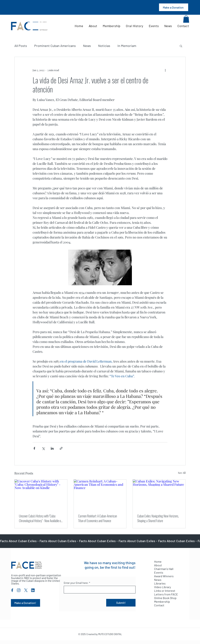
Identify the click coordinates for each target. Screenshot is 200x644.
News (87, 46)
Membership (162, 602)
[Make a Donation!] (26, 603)
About (158, 565)
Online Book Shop (165, 598)
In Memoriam (127, 46)
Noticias (104, 46)
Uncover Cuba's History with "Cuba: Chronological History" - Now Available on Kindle (41, 518)
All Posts (21, 46)
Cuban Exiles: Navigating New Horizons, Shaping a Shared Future (158, 518)
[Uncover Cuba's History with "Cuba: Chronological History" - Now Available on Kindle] (41, 494)
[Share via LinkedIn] (52, 448)
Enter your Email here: (77, 583)
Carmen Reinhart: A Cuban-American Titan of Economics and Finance (98, 518)
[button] (186, 19)
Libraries (160, 583)
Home (158, 561)
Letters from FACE (166, 594)
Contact (159, 605)
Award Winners (164, 576)
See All (182, 473)
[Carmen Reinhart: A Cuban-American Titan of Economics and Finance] (100, 494)
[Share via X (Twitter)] (43, 448)
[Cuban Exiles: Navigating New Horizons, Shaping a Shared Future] (159, 494)
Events (159, 572)
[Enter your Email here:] (99, 590)
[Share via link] (61, 448)
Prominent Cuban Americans (55, 46)
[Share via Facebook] (34, 448)
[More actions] (165, 70)
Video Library (162, 587)
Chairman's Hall (164, 569)
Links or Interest (165, 591)
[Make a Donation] (174, 7)
